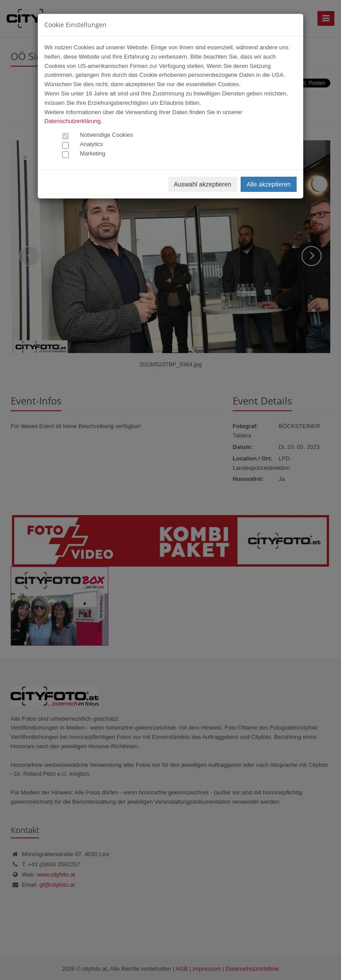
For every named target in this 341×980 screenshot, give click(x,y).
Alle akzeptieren (269, 184)
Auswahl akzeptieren (203, 184)
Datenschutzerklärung (72, 121)
